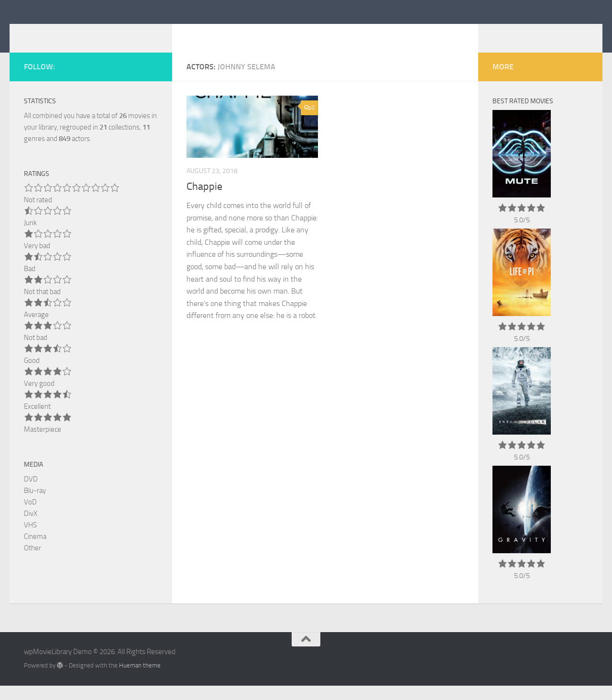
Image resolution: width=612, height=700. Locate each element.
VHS (30, 539)
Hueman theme (140, 680)
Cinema (35, 551)
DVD (31, 493)
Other (33, 562)
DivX (31, 528)
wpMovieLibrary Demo (118, 33)
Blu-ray (35, 505)
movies (135, 130)
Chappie (204, 201)
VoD (30, 516)
